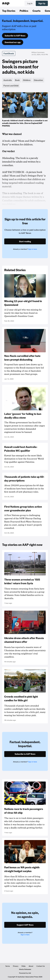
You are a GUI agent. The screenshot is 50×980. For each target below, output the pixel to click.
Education (38, 80)
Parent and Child (11, 86)
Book (17, 80)
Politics (24, 11)
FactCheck (9, 53)
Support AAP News (25, 925)
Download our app (13, 42)
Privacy (16, 966)
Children (27, 80)
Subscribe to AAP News (15, 36)
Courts (37, 11)
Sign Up (42, 3)
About (31, 966)
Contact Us (41, 966)
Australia (8, 80)
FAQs (23, 966)
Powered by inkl (25, 973)
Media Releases (25, 969)
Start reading (25, 241)
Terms (8, 966)
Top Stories (9, 11)
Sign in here (33, 249)
